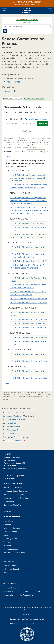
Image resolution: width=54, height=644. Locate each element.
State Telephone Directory (14, 553)
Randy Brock (12, 423)
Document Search (27, 119)
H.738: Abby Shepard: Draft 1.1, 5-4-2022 (29, 261)
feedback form (43, 607)
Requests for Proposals (13, 595)
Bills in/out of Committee (35, 99)
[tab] (12, 99)
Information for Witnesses (14, 441)
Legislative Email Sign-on (13, 487)
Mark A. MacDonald (15, 416)
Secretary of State (11, 539)
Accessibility (28, 595)
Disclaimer (7, 512)
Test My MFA (9, 502)
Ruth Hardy (11, 434)
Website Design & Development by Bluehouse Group (27, 624)
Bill (24, 151)
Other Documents (36, 151)
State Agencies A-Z (11, 549)
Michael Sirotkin (13, 427)
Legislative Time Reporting (14, 495)
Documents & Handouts (12, 99)
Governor (7, 525)
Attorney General (10, 532)
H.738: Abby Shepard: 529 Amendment (28, 323)
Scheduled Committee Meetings (16, 569)
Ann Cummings (13, 412)
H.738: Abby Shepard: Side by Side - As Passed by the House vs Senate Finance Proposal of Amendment (28, 201)
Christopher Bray (14, 430)
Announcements (10, 565)
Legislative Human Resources (15, 491)
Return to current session (27, 5)
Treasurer (7, 542)
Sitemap (7, 588)
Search (43, 123)
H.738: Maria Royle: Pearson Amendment (29, 299)
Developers (27, 615)
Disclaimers (16, 588)
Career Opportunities (32, 591)
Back (9, 157)
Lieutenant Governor (12, 528)
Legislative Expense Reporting (16, 498)
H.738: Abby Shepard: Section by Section (29, 320)
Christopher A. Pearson (16, 419)
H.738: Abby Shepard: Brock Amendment (29, 327)
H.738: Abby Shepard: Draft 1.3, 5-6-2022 (29, 223)
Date (17, 151)
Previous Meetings (12, 82)
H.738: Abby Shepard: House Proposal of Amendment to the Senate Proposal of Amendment (29, 178)
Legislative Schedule (12, 573)
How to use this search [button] (37, 119)
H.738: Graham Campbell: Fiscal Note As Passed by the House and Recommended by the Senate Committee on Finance (29, 210)
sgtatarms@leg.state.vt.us (15, 469)
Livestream (8, 91)
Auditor (6, 535)
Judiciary (7, 546)
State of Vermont (10, 521)
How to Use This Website (13, 505)
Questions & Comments (13, 591)
